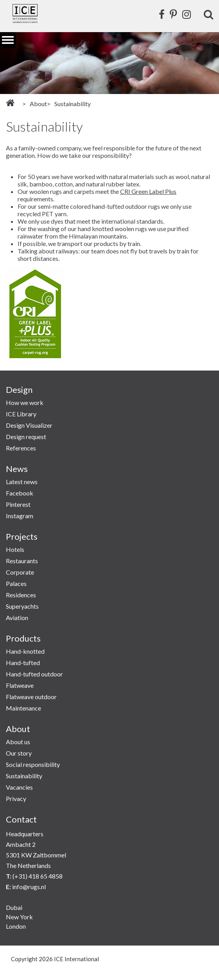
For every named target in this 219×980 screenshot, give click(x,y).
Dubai (14, 907)
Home (10, 103)
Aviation (17, 617)
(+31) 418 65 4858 (38, 876)
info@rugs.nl (29, 887)
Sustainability (24, 776)
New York (19, 917)
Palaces (16, 583)
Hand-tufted (23, 663)
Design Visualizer (29, 425)
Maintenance (23, 708)
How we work (25, 402)
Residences (21, 595)
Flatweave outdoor (31, 697)
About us (18, 742)
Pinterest (18, 504)
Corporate (20, 572)
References (21, 448)
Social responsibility (33, 764)
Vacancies (19, 787)
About (38, 104)
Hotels (15, 549)
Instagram (20, 516)
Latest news (22, 482)
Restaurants (22, 561)
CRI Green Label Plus (148, 191)
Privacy (16, 798)
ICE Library (21, 414)
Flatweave (20, 685)
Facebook (20, 493)
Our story (19, 753)
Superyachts (22, 606)
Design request (26, 437)
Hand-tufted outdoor (34, 674)
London (16, 926)
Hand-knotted (25, 651)
